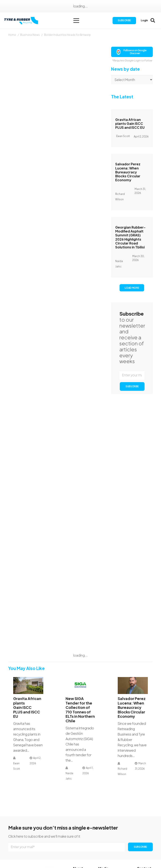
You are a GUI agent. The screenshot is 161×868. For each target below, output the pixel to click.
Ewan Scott (17, 718)
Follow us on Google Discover (132, 52)
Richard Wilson (122, 723)
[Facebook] (139, 842)
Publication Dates (112, 833)
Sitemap (79, 855)
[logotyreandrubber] (23, 21)
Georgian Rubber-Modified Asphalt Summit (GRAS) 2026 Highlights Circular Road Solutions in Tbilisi (130, 237)
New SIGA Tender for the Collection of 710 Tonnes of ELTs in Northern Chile (80, 661)
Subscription (82, 834)
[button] (78, 21)
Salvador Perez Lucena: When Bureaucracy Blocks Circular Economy (128, 172)
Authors (104, 838)
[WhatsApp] (139, 855)
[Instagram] (145, 842)
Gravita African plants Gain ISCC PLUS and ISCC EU (130, 123)
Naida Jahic (69, 728)
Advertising (107, 843)
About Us (80, 828)
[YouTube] (145, 848)
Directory (80, 850)
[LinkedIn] (139, 848)
